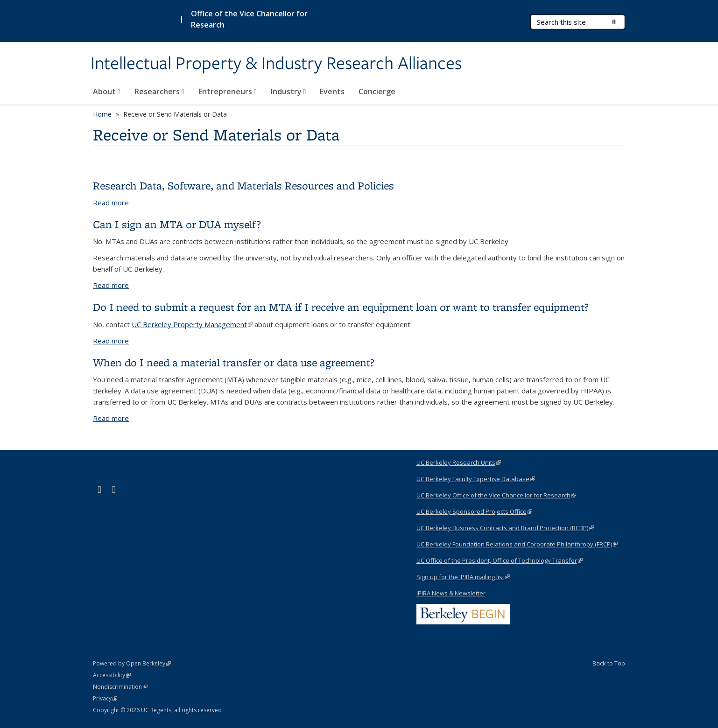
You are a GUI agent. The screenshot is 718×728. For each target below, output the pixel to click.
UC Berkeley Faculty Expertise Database (476, 479)
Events (332, 91)
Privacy (105, 698)
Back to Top (609, 663)
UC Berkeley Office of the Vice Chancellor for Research (496, 495)
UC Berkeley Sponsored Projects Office (474, 511)
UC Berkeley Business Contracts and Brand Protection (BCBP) (505, 528)
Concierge (377, 91)
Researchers (159, 91)
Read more (111, 203)
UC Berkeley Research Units (459, 462)
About (107, 91)
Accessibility (112, 675)
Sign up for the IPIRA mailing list (463, 577)
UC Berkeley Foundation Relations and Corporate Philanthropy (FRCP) (517, 544)
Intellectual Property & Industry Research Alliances (276, 64)
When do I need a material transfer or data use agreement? (234, 362)
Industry (289, 91)
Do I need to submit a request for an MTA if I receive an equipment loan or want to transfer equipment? (341, 307)
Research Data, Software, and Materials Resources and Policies (243, 185)
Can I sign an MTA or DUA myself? (177, 224)
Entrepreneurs (228, 91)
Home (102, 114)
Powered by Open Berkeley (132, 663)
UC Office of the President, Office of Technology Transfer (500, 560)
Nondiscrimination (120, 687)
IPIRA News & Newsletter (451, 593)
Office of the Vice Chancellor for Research (249, 19)
